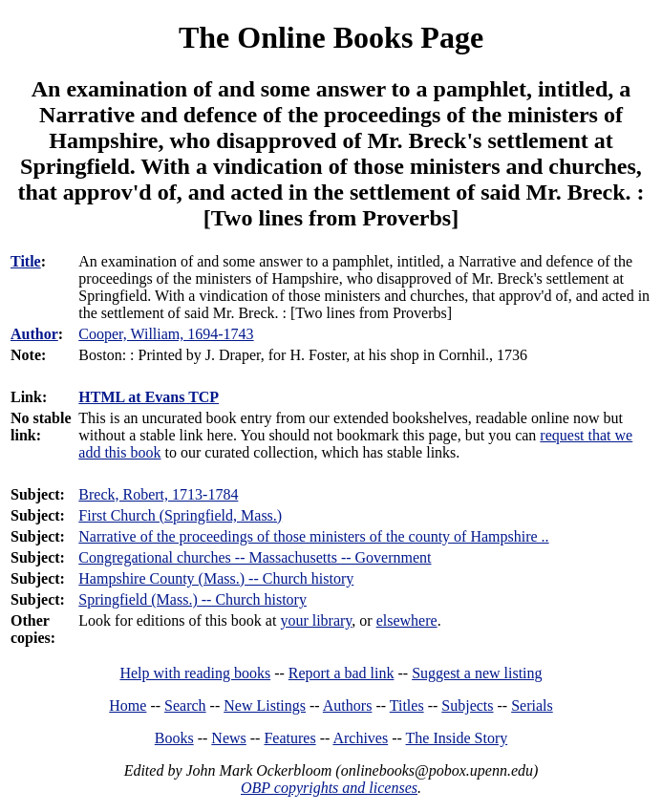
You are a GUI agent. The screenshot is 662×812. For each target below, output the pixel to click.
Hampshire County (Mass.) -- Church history (216, 578)
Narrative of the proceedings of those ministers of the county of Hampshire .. (313, 536)
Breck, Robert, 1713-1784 (158, 494)
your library (316, 620)
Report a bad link (342, 673)
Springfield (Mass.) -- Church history (192, 599)
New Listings (265, 705)
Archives (360, 738)
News (228, 738)
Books (174, 738)
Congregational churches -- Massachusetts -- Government (255, 557)
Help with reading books (195, 673)
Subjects (467, 705)
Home (128, 705)
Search (185, 705)
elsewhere (407, 620)
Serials (532, 705)
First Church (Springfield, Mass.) (180, 515)
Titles (407, 705)
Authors (348, 705)
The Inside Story (457, 738)
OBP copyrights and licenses (329, 788)
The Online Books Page (331, 37)
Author (34, 334)
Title (26, 261)
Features (289, 738)
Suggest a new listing (477, 673)
